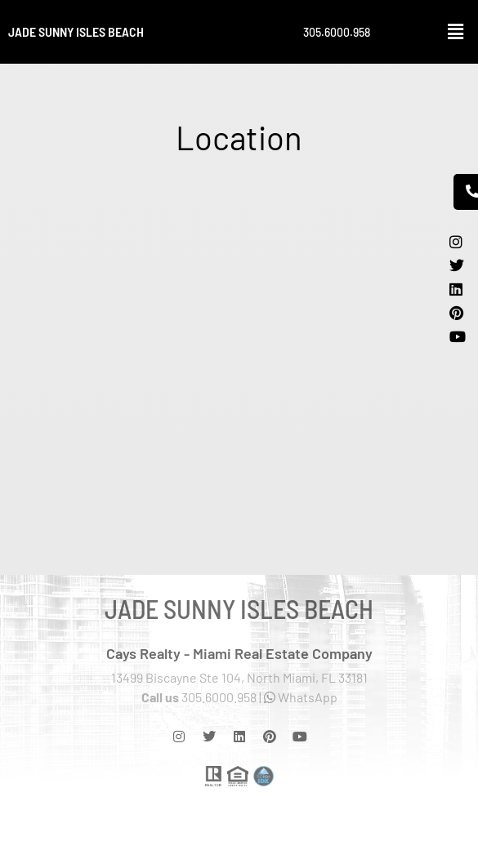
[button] (456, 32)
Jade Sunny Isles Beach (76, 31)
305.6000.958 (337, 32)
